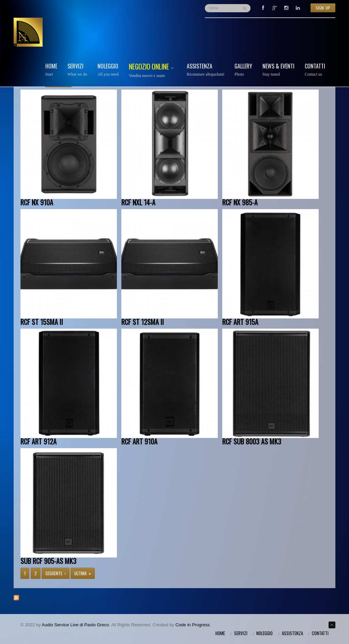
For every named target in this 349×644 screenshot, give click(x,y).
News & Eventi (278, 70)
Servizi (77, 70)
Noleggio (108, 70)
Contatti (315, 70)
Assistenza (206, 70)
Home (51, 70)
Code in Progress (193, 625)
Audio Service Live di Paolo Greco (75, 625)
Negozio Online (153, 71)
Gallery (243, 70)
